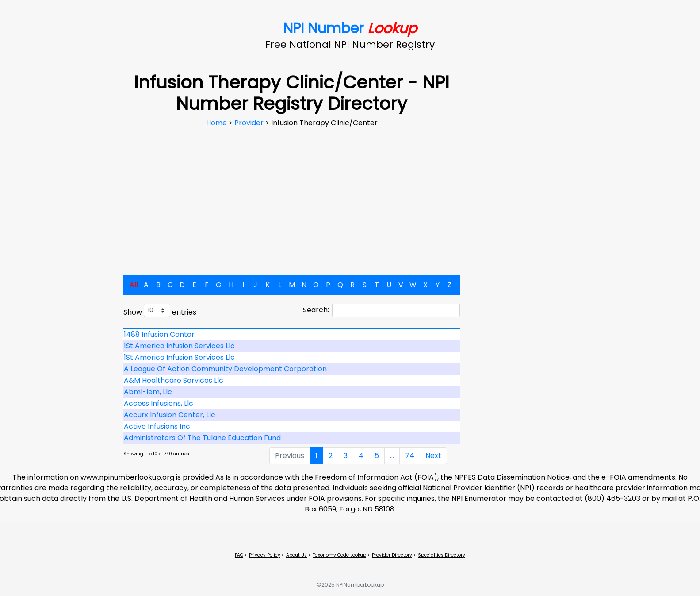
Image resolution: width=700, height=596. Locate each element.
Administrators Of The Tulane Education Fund (202, 438)
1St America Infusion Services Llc (179, 346)
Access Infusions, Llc (159, 403)
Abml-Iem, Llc (148, 392)
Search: (381, 310)
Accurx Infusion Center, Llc (170, 415)
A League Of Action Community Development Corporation (225, 369)
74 (410, 456)
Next (433, 456)
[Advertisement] (292, 195)
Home (217, 123)
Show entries (160, 310)
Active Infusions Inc (157, 426)
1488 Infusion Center (159, 334)
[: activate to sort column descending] (292, 328)
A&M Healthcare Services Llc (174, 380)
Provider (250, 123)
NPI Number (350, 28)
